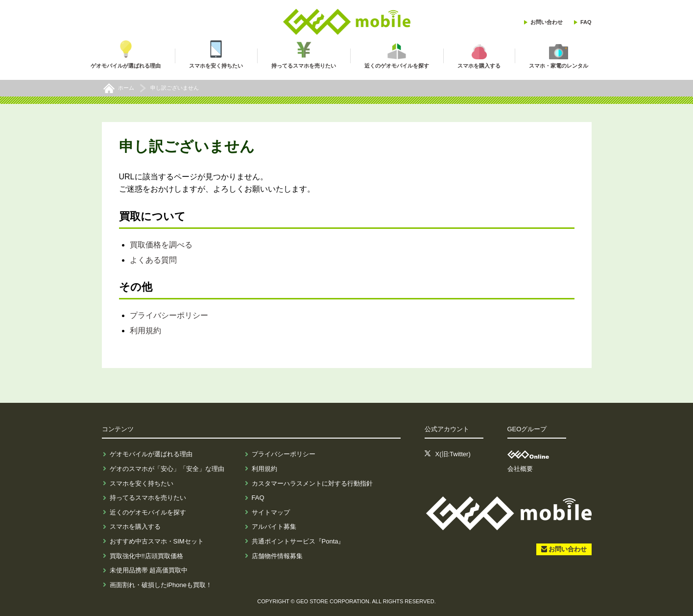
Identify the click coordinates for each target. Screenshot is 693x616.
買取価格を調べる (161, 245)
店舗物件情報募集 (277, 556)
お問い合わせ (547, 22)
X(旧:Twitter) (453, 454)
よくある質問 (153, 260)
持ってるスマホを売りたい (148, 498)
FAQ (586, 22)
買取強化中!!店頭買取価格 (146, 556)
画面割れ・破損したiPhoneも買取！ (161, 585)
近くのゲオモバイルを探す (148, 512)
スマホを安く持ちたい (142, 483)
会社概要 (520, 469)
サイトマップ (271, 512)
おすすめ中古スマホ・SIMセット (157, 541)
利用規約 (145, 331)
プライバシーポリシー (169, 315)
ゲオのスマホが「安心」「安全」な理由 (167, 469)
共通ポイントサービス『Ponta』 (298, 541)
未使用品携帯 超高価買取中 (149, 570)
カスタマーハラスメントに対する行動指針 (312, 483)
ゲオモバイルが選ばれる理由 (151, 454)
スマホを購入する (135, 527)
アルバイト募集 (274, 527)
